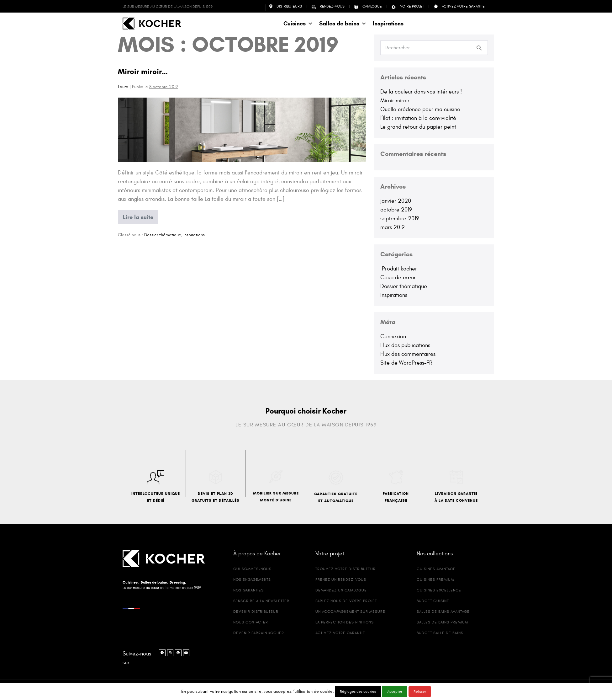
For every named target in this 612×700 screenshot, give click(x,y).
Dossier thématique (163, 235)
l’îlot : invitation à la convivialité (418, 118)
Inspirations (194, 235)
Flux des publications (405, 345)
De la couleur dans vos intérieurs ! (421, 92)
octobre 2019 (396, 210)
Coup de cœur (398, 278)
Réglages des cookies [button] (358, 692)
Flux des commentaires (408, 354)
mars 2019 (392, 227)
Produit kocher (399, 269)
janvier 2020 (396, 201)
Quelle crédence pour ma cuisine (420, 109)
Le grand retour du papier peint (418, 127)
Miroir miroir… (143, 72)
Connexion (393, 337)
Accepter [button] (395, 692)
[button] (298, 24)
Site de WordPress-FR (406, 363)
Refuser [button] (420, 692)
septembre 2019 (400, 219)
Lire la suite (140, 215)
